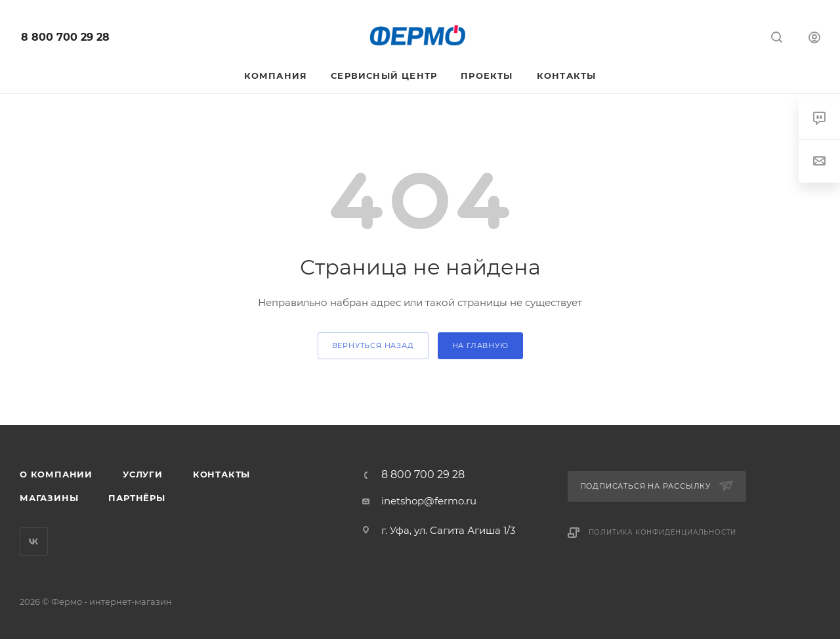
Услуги (143, 474)
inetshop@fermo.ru (429, 501)
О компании (56, 474)
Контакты (221, 474)
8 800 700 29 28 (65, 37)
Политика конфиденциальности (663, 532)
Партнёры (136, 498)
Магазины (49, 498)
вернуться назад (373, 345)
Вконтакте (34, 541)
